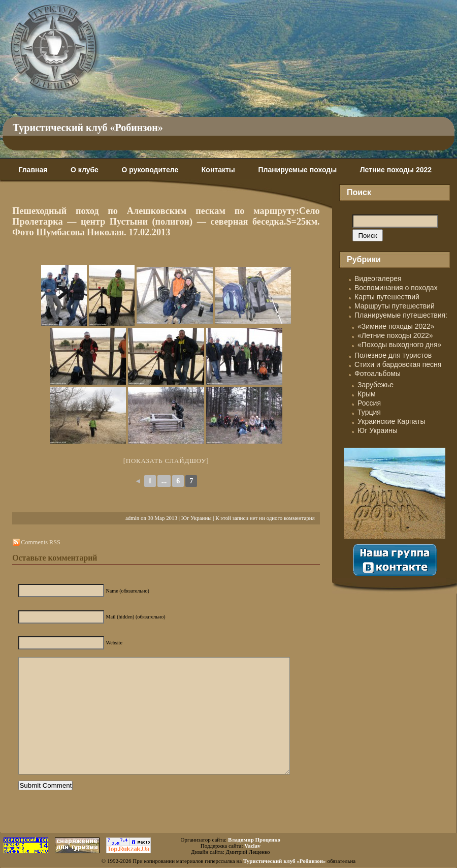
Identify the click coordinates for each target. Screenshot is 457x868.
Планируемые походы (297, 170)
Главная (33, 170)
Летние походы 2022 (396, 170)
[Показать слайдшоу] (166, 461)
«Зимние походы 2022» (396, 326)
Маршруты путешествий (395, 306)
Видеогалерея (378, 278)
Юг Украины (197, 518)
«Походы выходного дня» (399, 345)
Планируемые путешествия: (401, 315)
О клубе (85, 170)
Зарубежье (376, 385)
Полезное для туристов (393, 355)
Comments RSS (40, 542)
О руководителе (150, 170)
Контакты (218, 170)
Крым (367, 394)
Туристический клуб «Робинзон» (88, 128)
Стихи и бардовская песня (398, 364)
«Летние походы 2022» (395, 335)
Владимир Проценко (254, 840)
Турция (369, 412)
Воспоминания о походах (396, 288)
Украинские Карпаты (391, 421)
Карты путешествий (387, 297)
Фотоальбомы (378, 374)
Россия (369, 403)
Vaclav (252, 846)
